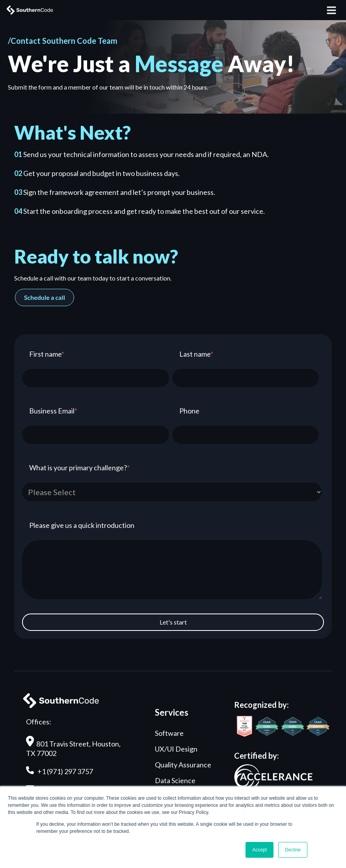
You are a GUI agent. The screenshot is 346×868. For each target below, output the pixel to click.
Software (169, 733)
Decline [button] (293, 850)
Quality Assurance (183, 765)
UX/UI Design (176, 749)
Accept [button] (259, 850)
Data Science (175, 780)
